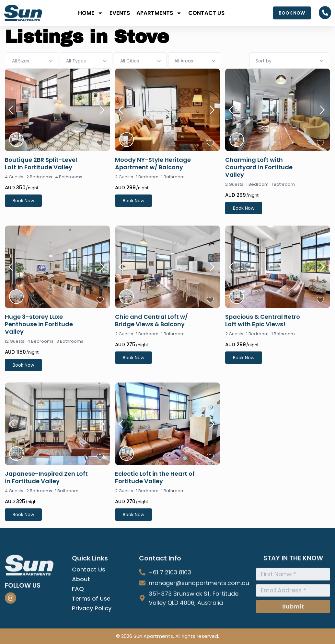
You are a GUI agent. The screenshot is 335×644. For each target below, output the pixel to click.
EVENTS (120, 13)
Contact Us (89, 612)
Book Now (23, 201)
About (81, 621)
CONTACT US (206, 13)
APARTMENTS (159, 13)
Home (91, 13)
